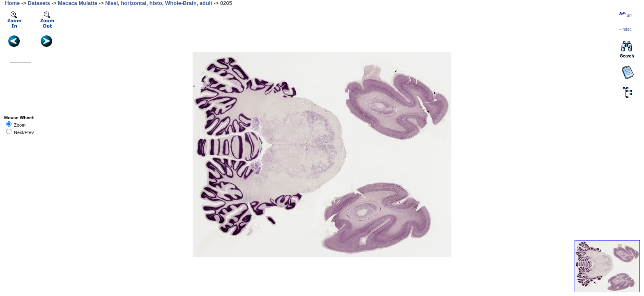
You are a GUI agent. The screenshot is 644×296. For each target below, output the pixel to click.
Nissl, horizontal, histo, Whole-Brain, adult (159, 3)
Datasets (39, 3)
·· (625, 29)
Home (12, 3)
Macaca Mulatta (78, 3)
